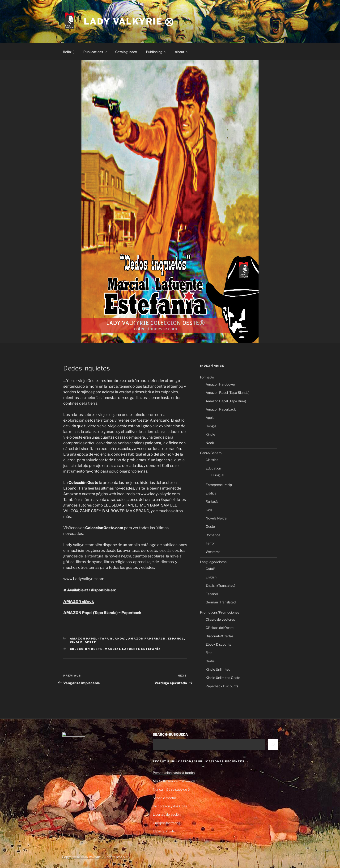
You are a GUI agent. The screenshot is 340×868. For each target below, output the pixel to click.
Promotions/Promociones (220, 612)
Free (209, 653)
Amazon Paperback (147, 639)
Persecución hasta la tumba (174, 773)
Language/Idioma (213, 562)
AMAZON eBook (79, 601)
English (211, 577)
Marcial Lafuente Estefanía (133, 649)
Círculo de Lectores (220, 619)
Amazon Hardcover (220, 384)
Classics (212, 460)
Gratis (210, 661)
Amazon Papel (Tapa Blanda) (98, 639)
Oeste (91, 642)
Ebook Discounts (218, 644)
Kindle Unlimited (218, 669)
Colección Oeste (86, 649)
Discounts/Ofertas (220, 636)
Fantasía (212, 501)
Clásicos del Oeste (220, 628)
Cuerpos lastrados (166, 823)
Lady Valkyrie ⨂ (129, 21)
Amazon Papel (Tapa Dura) (226, 401)
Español (176, 639)
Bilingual (218, 475)
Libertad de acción (167, 814)
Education (213, 468)
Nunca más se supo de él (172, 789)
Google (211, 426)
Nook (210, 443)
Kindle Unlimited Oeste (223, 678)
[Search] (273, 744)
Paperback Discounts (222, 686)
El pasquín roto (164, 831)
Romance (213, 535)
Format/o (207, 377)
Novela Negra (216, 518)
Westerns (213, 552)
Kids (209, 510)
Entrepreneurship (219, 485)
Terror (210, 543)
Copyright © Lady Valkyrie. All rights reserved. (96, 857)
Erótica (211, 493)
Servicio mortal (164, 798)
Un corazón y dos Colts (170, 806)
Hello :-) (69, 52)
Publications (95, 52)
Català (211, 569)
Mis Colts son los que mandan (175, 781)
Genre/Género (211, 453)
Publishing (156, 52)
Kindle (76, 642)
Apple (210, 417)
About (182, 52)
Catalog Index (126, 52)
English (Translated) (220, 585)
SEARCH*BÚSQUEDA (170, 734)
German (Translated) (221, 602)
